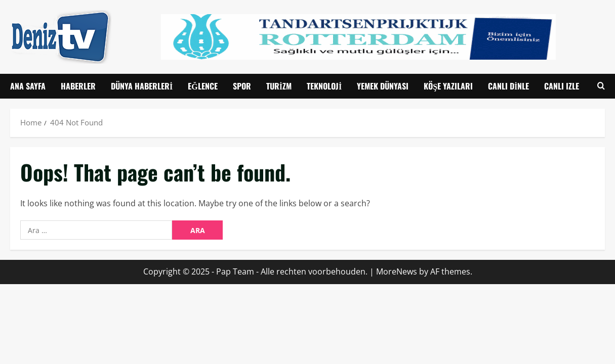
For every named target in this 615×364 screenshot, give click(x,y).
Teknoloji (324, 86)
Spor (242, 86)
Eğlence (202, 86)
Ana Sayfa (28, 86)
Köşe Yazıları (448, 86)
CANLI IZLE (562, 86)
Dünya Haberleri (142, 86)
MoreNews (397, 271)
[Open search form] (601, 86)
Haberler (78, 86)
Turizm (279, 86)
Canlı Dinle (508, 86)
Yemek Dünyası (383, 86)
